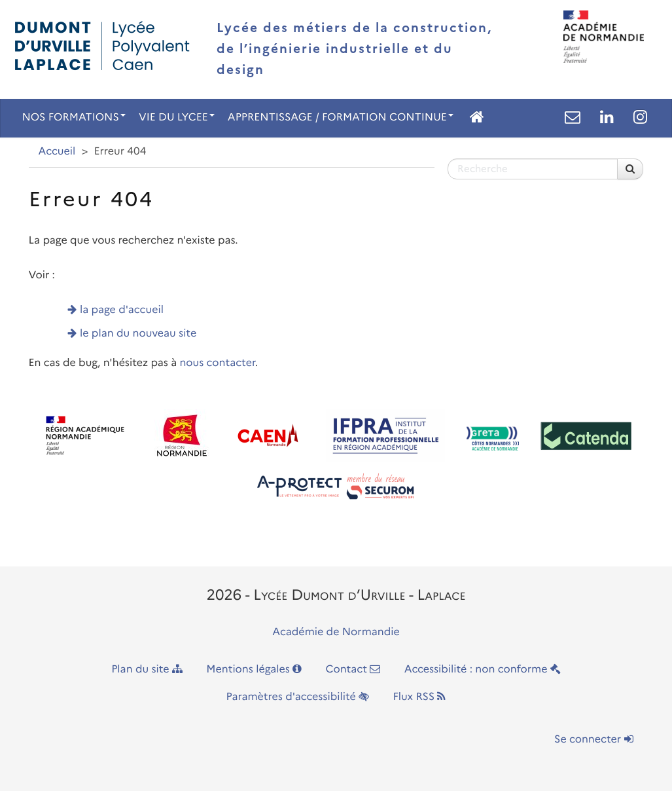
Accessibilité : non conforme (483, 670)
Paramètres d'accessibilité (298, 697)
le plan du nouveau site (138, 334)
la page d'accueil (122, 310)
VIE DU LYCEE (177, 118)
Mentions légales (254, 670)
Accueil (57, 152)
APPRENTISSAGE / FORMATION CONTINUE (341, 118)
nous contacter (217, 363)
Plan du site (147, 670)
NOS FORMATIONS (74, 118)
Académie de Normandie (336, 632)
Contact (353, 670)
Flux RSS (419, 697)
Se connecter (593, 740)
